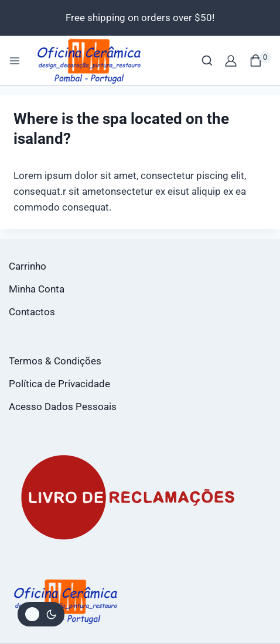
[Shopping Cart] (260, 61)
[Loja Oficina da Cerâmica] (90, 61)
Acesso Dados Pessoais (63, 407)
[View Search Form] (207, 61)
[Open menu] (15, 61)
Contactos (32, 312)
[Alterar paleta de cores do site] (41, 614)
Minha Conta (37, 289)
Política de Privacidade (59, 384)
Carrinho (28, 266)
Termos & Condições (55, 361)
